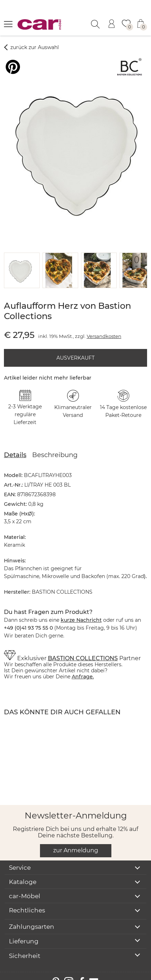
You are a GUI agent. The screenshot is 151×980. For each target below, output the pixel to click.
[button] (20, 261)
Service (20, 858)
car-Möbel (25, 886)
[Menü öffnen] (8, 24)
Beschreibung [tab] (55, 445)
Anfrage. (83, 667)
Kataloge (23, 872)
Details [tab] (15, 445)
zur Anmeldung (76, 841)
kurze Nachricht (81, 610)
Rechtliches (27, 901)
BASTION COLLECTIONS (83, 649)
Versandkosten (104, 327)
